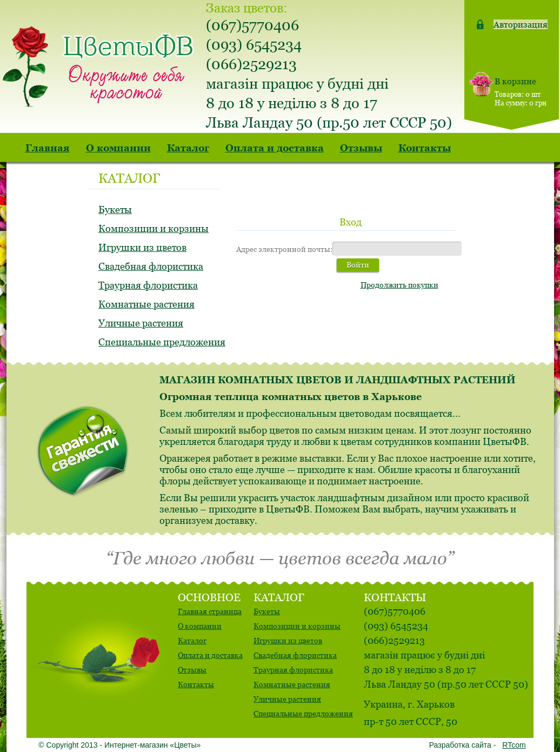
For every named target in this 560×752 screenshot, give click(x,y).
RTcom (514, 745)
